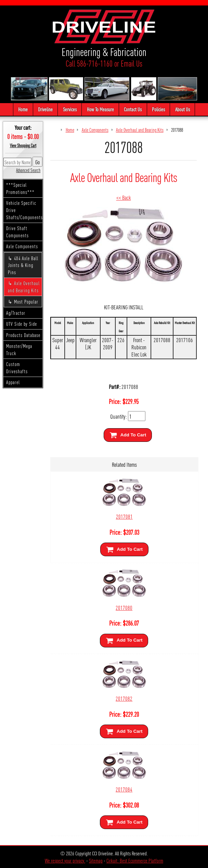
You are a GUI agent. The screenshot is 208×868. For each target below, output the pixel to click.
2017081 (124, 516)
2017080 (124, 607)
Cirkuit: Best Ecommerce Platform (135, 860)
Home (23, 109)
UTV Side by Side (22, 324)
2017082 (124, 698)
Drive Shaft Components (17, 232)
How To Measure (100, 109)
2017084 (124, 789)
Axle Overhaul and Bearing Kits (24, 287)
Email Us (132, 63)
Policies (158, 109)
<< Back (124, 197)
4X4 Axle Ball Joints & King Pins (23, 265)
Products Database (23, 335)
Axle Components (22, 246)
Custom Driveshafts (17, 368)
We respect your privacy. (65, 860)
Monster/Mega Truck (19, 349)
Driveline (45, 109)
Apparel (13, 382)
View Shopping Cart (23, 145)
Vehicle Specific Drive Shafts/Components (24, 210)
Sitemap (96, 860)
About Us (183, 109)
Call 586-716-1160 (89, 63)
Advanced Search (28, 170)
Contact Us (133, 109)
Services (70, 109)
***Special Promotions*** (20, 188)
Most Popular (26, 302)
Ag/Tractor (16, 313)
